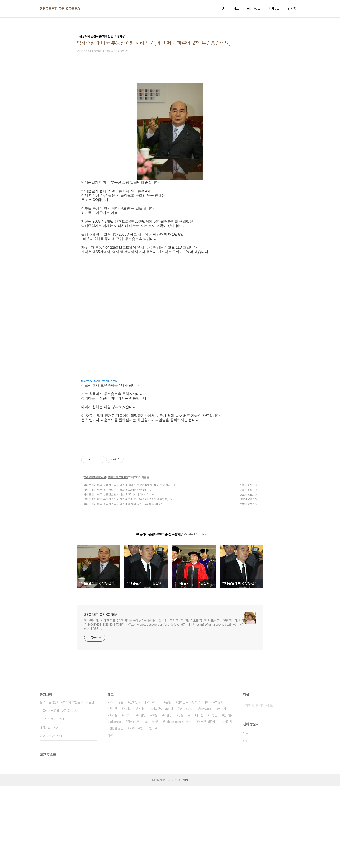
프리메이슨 (196, 798)
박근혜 (222, 791)
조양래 (142, 791)
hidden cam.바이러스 (178, 804)
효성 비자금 (186, 791)
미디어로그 (254, 9)
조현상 (168, 798)
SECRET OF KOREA (60, 9)
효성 (155, 798)
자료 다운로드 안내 (51, 819)
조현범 (142, 798)
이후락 (127, 798)
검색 (296, 788)
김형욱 (228, 804)
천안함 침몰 (116, 811)
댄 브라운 (153, 804)
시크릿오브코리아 (163, 791)
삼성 (181, 798)
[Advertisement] (170, 489)
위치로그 (274, 9)
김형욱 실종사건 (208, 804)
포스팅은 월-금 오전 (52, 802)
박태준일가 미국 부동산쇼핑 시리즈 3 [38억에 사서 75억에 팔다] (121, 586)
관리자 (185, 862)
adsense (115, 804)
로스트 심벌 (116, 785)
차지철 (113, 798)
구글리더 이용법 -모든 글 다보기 (59, 793)
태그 (236, 9)
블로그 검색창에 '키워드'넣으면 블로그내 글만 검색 (69, 785)
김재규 (127, 791)
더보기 (111, 818)
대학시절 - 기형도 (51, 810)
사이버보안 (136, 811)
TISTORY (171, 862)
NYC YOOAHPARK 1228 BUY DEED (99, 381)
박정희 (219, 785)
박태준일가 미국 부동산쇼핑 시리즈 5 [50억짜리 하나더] (116, 577)
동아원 (113, 791)
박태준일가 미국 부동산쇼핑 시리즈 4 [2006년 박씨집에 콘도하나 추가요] (126, 582)
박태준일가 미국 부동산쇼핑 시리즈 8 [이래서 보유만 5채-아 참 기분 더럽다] (127, 567)
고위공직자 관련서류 (95, 560)
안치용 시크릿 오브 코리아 (193, 785)
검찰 (168, 785)
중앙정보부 (134, 804)
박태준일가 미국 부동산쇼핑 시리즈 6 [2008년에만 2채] (115, 572)
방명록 (292, 9)
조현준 (213, 798)
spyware (206, 791)
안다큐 (153, 811)
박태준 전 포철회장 (118, 560)
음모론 (228, 798)
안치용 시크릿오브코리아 (144, 785)
